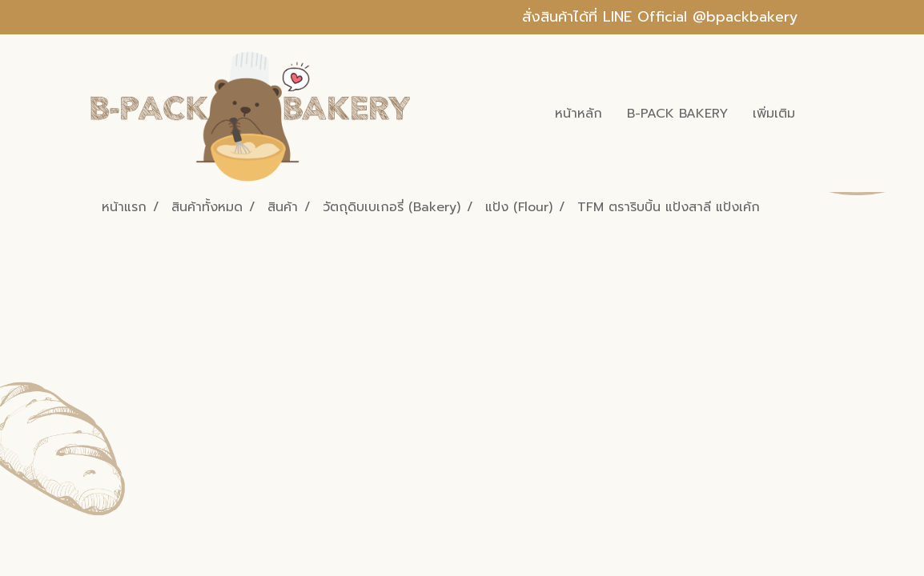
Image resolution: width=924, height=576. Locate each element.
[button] (822, 114)
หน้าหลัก (579, 114)
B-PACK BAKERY (677, 114)
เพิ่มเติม (774, 114)
